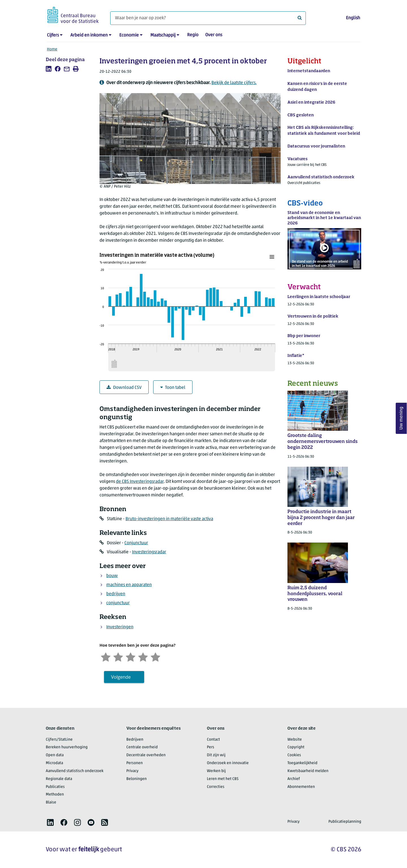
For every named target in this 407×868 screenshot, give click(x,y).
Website (295, 740)
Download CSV (124, 388)
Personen (135, 763)
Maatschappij (163, 35)
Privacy (132, 771)
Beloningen (137, 779)
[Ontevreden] (118, 656)
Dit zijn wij (216, 755)
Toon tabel (173, 388)
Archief (294, 779)
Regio (193, 35)
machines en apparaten (129, 585)
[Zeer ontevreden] (106, 656)
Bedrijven (135, 740)
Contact (213, 740)
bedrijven (116, 594)
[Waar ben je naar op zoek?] (208, 18)
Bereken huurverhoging (67, 747)
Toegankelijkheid (302, 763)
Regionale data (59, 779)
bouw (112, 576)
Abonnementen (301, 787)
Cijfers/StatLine (59, 740)
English (353, 18)
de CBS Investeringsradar (140, 482)
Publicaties (55, 787)
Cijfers (53, 35)
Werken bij (216, 771)
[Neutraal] (131, 656)
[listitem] (49, 69)
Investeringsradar (149, 552)
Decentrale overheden (146, 755)
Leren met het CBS (223, 779)
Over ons (214, 35)
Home (52, 49)
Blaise (51, 802)
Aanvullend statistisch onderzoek (75, 771)
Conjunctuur (136, 543)
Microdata (54, 763)
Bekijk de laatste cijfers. (234, 83)
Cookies (294, 755)
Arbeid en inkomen (89, 35)
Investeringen (120, 627)
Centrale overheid (142, 747)
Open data (55, 755)
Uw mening (401, 418)
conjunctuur (118, 603)
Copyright (296, 747)
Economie (129, 35)
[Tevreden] (143, 656)
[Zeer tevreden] (155, 656)
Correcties (216, 787)
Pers (211, 747)
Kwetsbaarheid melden (308, 771)
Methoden (55, 795)
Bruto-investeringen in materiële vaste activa (169, 519)
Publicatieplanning (345, 822)
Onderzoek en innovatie (228, 763)
